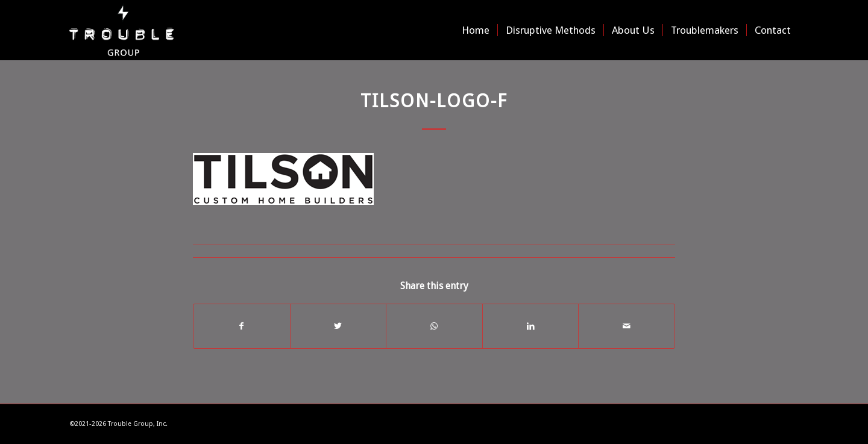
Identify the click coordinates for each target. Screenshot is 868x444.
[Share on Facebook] (242, 326)
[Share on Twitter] (338, 326)
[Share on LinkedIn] (531, 326)
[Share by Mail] (627, 326)
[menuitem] (476, 30)
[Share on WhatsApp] (434, 326)
